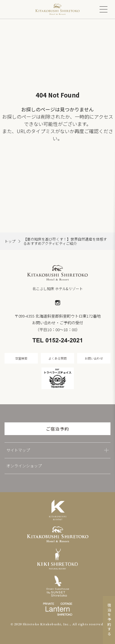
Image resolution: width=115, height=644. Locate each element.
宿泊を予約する (109, 620)
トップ (10, 241)
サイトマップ (18, 450)
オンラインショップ (24, 466)
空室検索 (21, 358)
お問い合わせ (94, 358)
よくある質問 (57, 358)
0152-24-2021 (64, 341)
